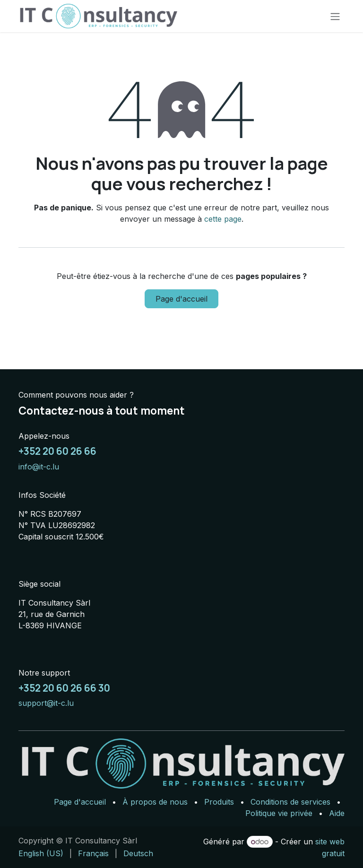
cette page (223, 219)
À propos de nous (155, 802)
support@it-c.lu (46, 703)
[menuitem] (41, 853)
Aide (337, 813)
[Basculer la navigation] (335, 16)
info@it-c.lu (39, 467)
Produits (219, 802)
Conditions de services (290, 802)
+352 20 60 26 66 (57, 451)
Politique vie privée (279, 813)
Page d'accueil (181, 299)
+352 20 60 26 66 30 (64, 688)
